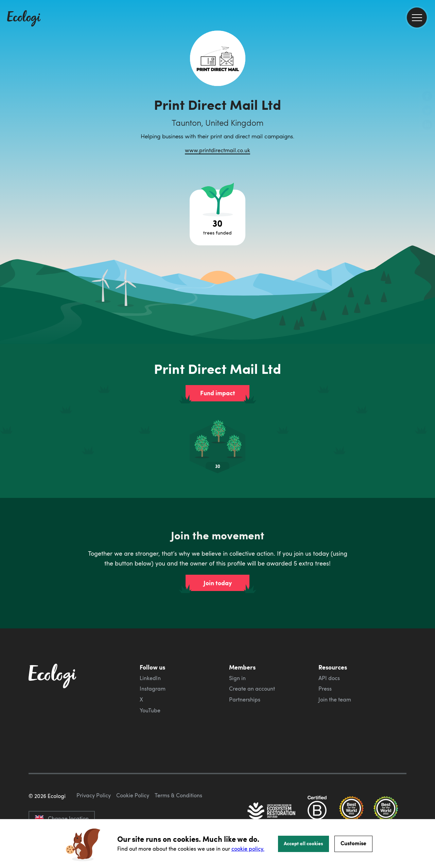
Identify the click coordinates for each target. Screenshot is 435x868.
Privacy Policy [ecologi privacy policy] (94, 795)
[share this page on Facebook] (427, 97)
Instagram (153, 689)
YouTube (150, 710)
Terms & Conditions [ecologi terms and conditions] (178, 795)
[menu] (417, 18)
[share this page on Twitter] (427, 111)
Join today (218, 583)
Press (325, 689)
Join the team (335, 699)
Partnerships (245, 699)
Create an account (252, 689)
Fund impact (218, 393)
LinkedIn (150, 678)
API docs (329, 678)
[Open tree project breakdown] (217, 218)
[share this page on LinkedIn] (427, 125)
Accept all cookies (303, 843)
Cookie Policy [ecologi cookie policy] (133, 795)
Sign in (237, 678)
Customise (353, 843)
